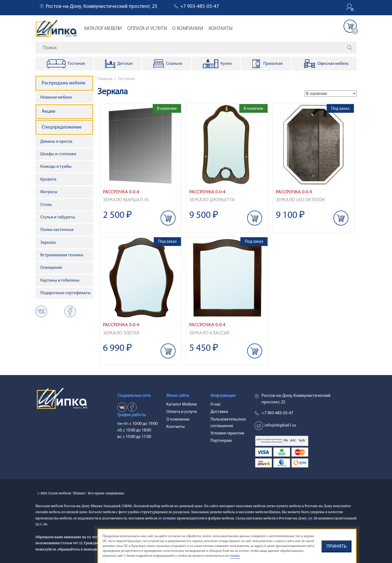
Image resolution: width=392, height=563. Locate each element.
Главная (105, 79)
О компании (188, 29)
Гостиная (126, 79)
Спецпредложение (62, 127)
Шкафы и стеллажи (58, 154)
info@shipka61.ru (280, 425)
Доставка (219, 412)
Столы (46, 205)
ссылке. (235, 556)
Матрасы (49, 192)
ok (70, 311)
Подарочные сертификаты (65, 293)
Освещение (51, 268)
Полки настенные (57, 230)
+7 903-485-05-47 (200, 7)
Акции (48, 112)
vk (41, 311)
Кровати (48, 179)
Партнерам (221, 441)
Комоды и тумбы (56, 167)
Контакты (220, 29)
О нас (216, 404)
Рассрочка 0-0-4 (121, 192)
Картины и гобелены (60, 281)
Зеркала (48, 243)
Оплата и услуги (147, 29)
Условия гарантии (227, 433)
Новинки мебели (56, 98)
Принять (336, 546)
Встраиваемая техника (62, 255)
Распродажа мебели (63, 83)
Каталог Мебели (103, 29)
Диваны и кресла (56, 142)
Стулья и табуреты (58, 217)
